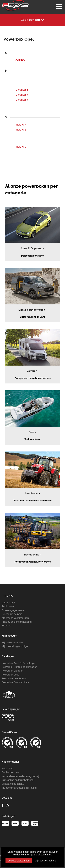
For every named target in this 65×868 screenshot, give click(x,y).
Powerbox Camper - (13, 671)
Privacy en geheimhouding (17, 622)
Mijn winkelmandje (12, 642)
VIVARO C (21, 147)
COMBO (20, 60)
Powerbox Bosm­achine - (15, 682)
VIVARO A (21, 125)
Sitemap (6, 626)
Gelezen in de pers (12, 614)
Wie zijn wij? (8, 602)
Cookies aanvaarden (19, 861)
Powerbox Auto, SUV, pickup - (18, 663)
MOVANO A (22, 90)
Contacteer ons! (11, 772)
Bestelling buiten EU (13, 784)
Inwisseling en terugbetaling (18, 780)
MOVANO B (22, 95)
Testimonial (8, 606)
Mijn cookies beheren (46, 861)
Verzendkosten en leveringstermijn (21, 776)
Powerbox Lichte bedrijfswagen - (20, 667)
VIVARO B (21, 130)
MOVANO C (22, 100)
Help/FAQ (7, 768)
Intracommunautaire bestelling (19, 788)
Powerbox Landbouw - (15, 678)
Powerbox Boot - (11, 675)
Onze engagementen (13, 610)
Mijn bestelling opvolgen (15, 646)
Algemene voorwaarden (15, 618)
